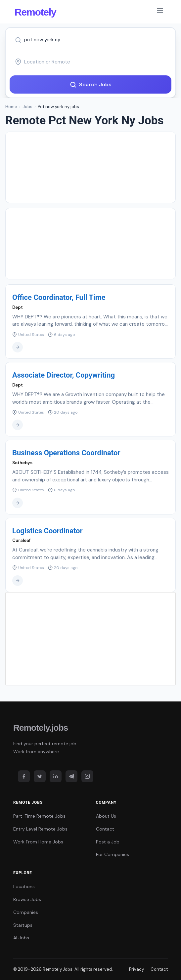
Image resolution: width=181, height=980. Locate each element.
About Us (106, 816)
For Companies (113, 854)
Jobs (27, 107)
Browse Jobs (27, 899)
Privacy (136, 969)
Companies (26, 912)
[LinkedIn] (56, 776)
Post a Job (108, 842)
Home (11, 107)
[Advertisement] (90, 167)
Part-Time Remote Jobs (39, 816)
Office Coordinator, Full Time (59, 297)
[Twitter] (40, 776)
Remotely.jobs (41, 728)
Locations (24, 886)
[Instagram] (87, 776)
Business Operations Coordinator (66, 453)
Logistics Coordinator (47, 531)
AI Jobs (21, 938)
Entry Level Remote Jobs (40, 829)
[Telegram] (71, 776)
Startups (23, 925)
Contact (105, 829)
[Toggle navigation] (160, 12)
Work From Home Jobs (38, 842)
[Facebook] (24, 776)
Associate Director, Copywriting (64, 375)
